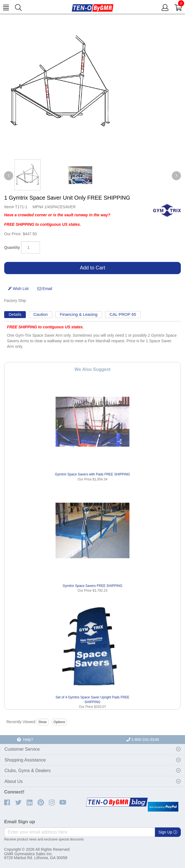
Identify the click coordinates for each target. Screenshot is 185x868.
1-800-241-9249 (143, 740)
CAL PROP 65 (123, 314)
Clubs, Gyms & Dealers (27, 771)
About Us (14, 781)
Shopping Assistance (25, 760)
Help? (25, 740)
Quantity (12, 247)
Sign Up (168, 832)
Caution (41, 314)
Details (15, 314)
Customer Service (22, 749)
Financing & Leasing (79, 314)
